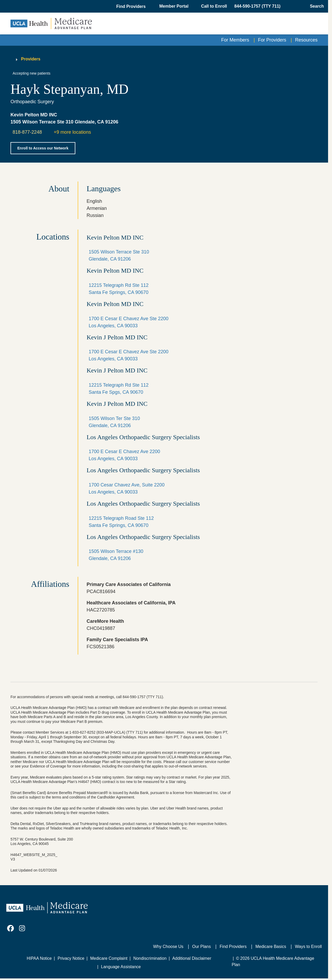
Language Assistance (121, 967)
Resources (306, 40)
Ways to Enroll (308, 947)
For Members (235, 40)
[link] (10, 928)
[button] (131, 7)
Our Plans (201, 947)
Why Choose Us (168, 947)
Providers (31, 59)
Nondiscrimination (150, 958)
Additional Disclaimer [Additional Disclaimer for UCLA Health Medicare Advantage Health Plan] (192, 958)
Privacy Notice (71, 958)
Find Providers (233, 947)
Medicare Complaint (109, 958)
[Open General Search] (315, 6)
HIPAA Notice (39, 958)
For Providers (272, 40)
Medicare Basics (271, 947)
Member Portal (174, 6)
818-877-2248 (27, 132)
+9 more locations (72, 132)
